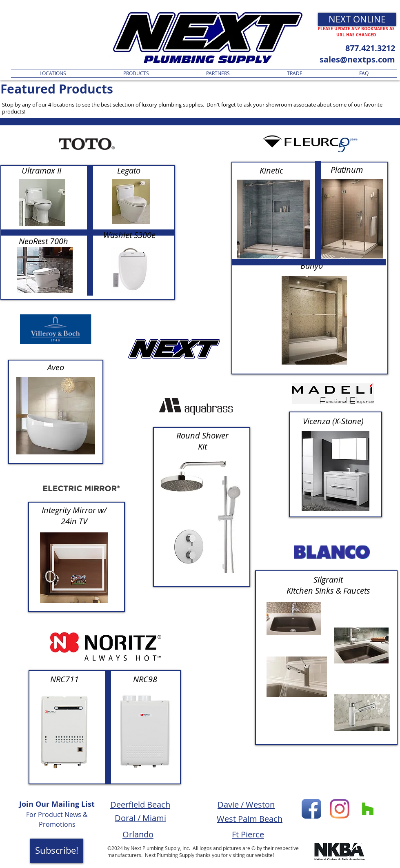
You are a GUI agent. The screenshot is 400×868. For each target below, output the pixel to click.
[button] (136, 73)
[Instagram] (340, 809)
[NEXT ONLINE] (357, 19)
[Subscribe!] (57, 851)
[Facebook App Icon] (311, 809)
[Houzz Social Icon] (368, 809)
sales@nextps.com (357, 59)
